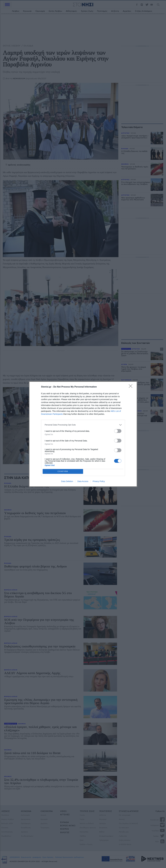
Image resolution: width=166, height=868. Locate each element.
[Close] (131, 387)
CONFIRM (63, 471)
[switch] (118, 431)
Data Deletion (67, 481)
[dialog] (83, 434)
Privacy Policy (99, 481)
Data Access (83, 481)
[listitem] (83, 425)
